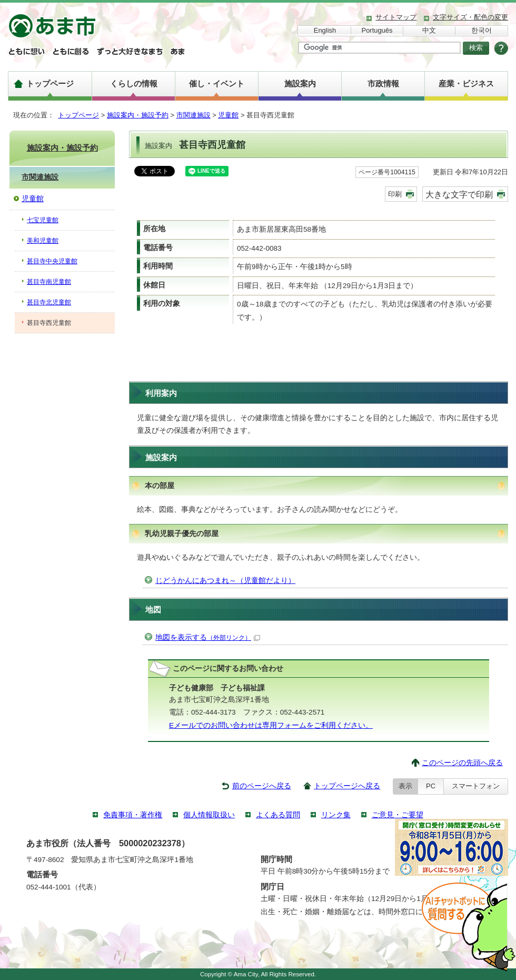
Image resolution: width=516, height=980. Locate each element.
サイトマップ (396, 17)
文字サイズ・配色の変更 (470, 17)
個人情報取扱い (209, 815)
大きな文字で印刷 (459, 194)
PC (431, 786)
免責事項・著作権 (133, 815)
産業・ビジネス (466, 83)
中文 (429, 30)
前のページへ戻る (262, 786)
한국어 (482, 30)
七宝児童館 (43, 220)
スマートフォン (476, 786)
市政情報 (383, 83)
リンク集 (336, 815)
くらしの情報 (134, 83)
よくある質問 (278, 815)
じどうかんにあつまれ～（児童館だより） (225, 581)
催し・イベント (217, 83)
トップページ (50, 83)
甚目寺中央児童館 (52, 261)
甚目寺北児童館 (49, 302)
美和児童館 (43, 241)
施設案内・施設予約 (138, 115)
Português (377, 30)
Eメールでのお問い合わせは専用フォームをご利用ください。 (271, 725)
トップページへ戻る (347, 786)
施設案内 (300, 83)
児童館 (228, 115)
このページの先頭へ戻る (462, 763)
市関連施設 (193, 115)
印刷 (395, 194)
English (325, 30)
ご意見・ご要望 (398, 815)
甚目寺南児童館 (49, 282)
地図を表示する (208, 637)
